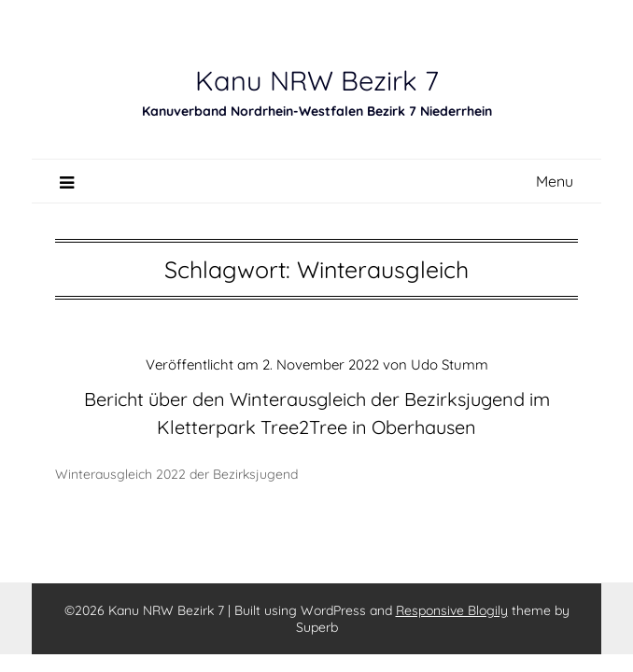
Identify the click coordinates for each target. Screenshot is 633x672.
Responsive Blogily (452, 610)
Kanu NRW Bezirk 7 (317, 80)
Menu (555, 181)
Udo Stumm (450, 364)
